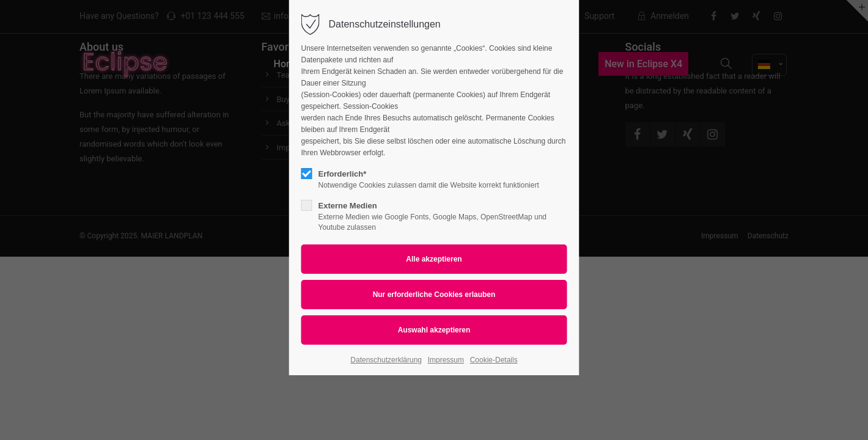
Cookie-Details (494, 360)
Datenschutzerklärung (386, 360)
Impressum (446, 360)
